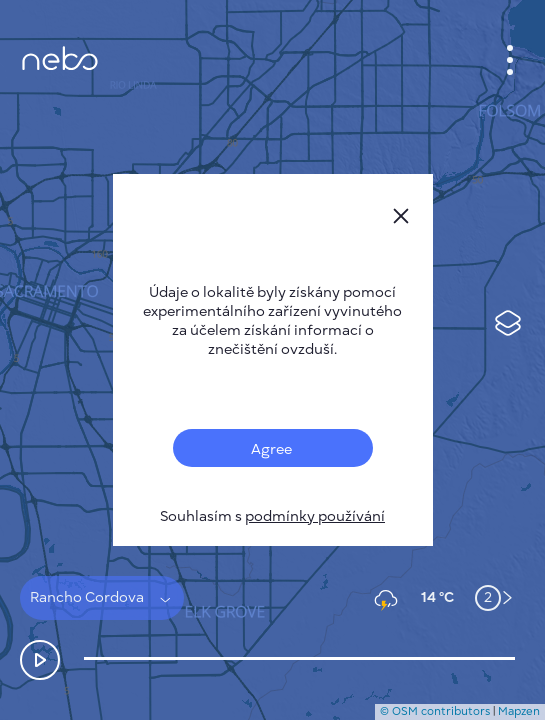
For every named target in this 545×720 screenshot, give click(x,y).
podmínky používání (315, 516)
